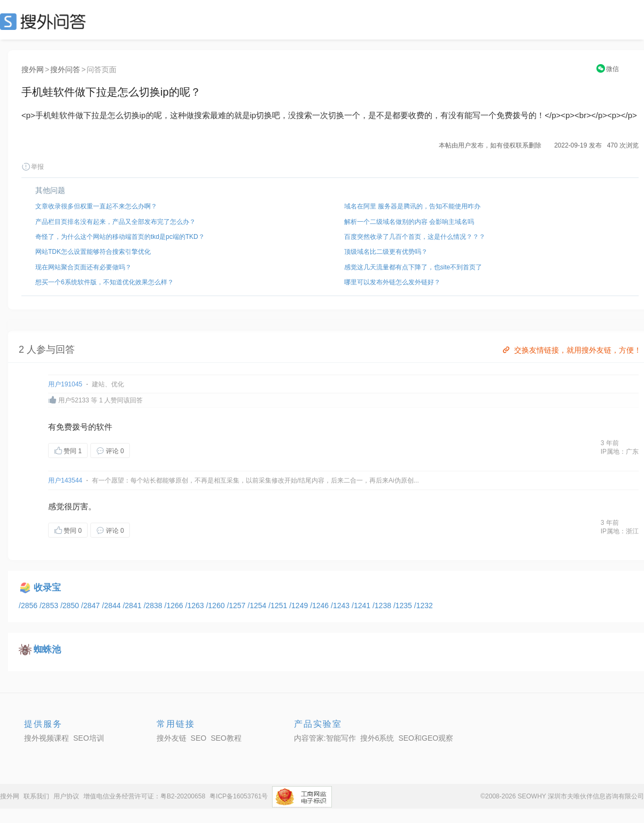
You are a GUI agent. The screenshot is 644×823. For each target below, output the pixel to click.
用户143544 (65, 480)
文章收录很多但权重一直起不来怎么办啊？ (96, 206)
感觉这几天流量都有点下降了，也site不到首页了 (413, 267)
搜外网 (33, 69)
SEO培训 (89, 738)
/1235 (404, 605)
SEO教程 (226, 738)
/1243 (341, 605)
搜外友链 (172, 738)
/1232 (424, 605)
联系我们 (36, 796)
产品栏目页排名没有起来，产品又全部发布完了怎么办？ (115, 222)
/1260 (216, 605)
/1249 (300, 605)
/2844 (112, 605)
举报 (33, 167)
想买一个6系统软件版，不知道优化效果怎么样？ (104, 282)
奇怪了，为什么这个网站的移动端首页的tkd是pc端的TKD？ (120, 237)
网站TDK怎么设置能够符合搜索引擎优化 (93, 252)
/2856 (29, 605)
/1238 (383, 605)
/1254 (258, 605)
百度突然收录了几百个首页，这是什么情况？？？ (415, 237)
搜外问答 (65, 69)
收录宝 (47, 588)
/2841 (133, 605)
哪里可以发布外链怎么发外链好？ (392, 282)
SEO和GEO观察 (426, 738)
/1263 (196, 605)
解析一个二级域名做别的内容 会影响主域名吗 (409, 222)
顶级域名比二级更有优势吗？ (386, 252)
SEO (45, 21)
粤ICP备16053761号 (239, 796)
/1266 (175, 605)
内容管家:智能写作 (325, 738)
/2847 (92, 605)
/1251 (279, 605)
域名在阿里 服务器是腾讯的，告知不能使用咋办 (412, 206)
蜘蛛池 (47, 650)
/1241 (362, 605)
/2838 (154, 605)
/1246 (320, 605)
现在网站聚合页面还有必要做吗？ (83, 267)
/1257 (237, 605)
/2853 (50, 605)
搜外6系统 (377, 738)
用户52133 (73, 400)
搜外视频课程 (46, 738)
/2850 (71, 605)
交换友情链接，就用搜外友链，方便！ (571, 350)
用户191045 (65, 384)
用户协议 (66, 796)
